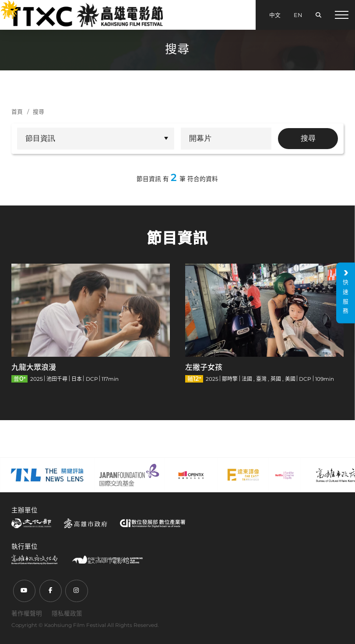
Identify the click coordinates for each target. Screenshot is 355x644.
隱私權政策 (67, 613)
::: (4, 5)
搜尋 (39, 112)
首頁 (17, 112)
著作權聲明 (27, 613)
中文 (275, 15)
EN (298, 15)
